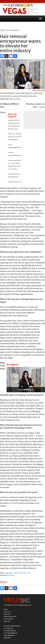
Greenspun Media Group (12, 626)
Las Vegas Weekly (10, 631)
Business (23, 573)
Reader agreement (10, 617)
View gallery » (26, 390)
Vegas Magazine (9, 635)
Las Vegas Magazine (10, 633)
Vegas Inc (20, 11)
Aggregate (9, 573)
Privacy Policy (8, 619)
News (16, 573)
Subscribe (7, 621)
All (29, 573)
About (6, 609)
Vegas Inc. (17, 600)
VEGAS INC (9, 605)
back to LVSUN (20, 5)
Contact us (7, 612)
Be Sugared (13, 365)
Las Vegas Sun (8, 628)
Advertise (7, 614)
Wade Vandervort (39, 90)
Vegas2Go (7, 638)
